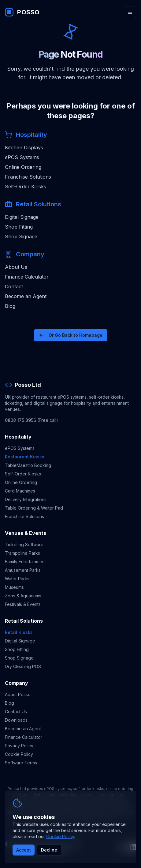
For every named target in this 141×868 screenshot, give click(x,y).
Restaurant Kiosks (25, 457)
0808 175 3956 (20, 420)
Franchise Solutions (28, 177)
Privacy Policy (19, 746)
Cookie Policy (19, 754)
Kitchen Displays (24, 148)
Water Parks (17, 579)
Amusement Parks (23, 570)
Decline (49, 850)
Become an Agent (26, 296)
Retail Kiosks (19, 632)
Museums (14, 587)
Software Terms (21, 763)
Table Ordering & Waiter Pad (34, 508)
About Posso (18, 694)
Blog (10, 306)
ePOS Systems (22, 157)
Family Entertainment (25, 562)
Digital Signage (22, 217)
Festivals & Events (23, 604)
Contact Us (16, 711)
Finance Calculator (27, 277)
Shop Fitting (19, 227)
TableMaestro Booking (28, 465)
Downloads (16, 720)
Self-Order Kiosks (26, 187)
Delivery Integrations (26, 499)
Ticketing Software (24, 544)
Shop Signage (21, 237)
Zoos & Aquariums (23, 596)
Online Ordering (23, 167)
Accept (24, 850)
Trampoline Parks (22, 553)
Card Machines (20, 491)
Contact (14, 286)
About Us (16, 267)
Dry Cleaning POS (23, 666)
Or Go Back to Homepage (71, 335)
